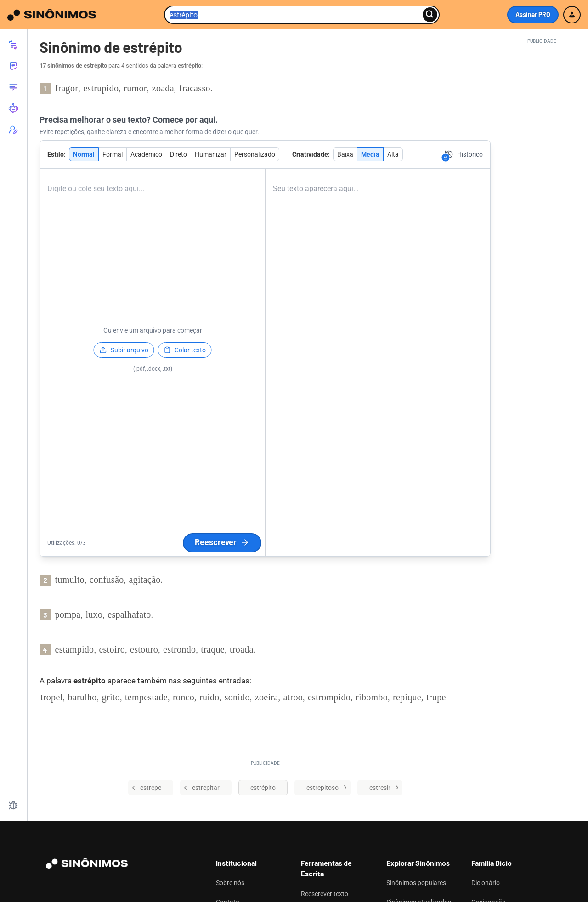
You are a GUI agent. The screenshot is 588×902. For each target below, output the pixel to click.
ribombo (372, 697)
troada (242, 649)
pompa (68, 614)
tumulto (70, 580)
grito (111, 697)
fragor (67, 88)
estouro (144, 649)
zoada (163, 88)
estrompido (329, 697)
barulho (82, 697)
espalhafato (129, 614)
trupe (436, 697)
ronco (184, 697)
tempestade (146, 697)
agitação (144, 580)
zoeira (267, 697)
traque (213, 649)
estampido (75, 649)
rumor (135, 88)
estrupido (101, 88)
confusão (107, 580)
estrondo (179, 649)
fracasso (195, 88)
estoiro (112, 649)
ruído (209, 697)
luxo (94, 614)
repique (407, 697)
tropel (51, 697)
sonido (237, 697)
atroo (293, 697)
